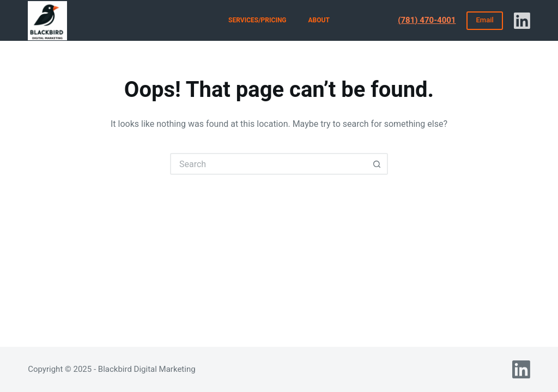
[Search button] (377, 164)
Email (484, 20)
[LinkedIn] (522, 21)
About (319, 20)
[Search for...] (268, 164)
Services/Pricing (257, 20)
